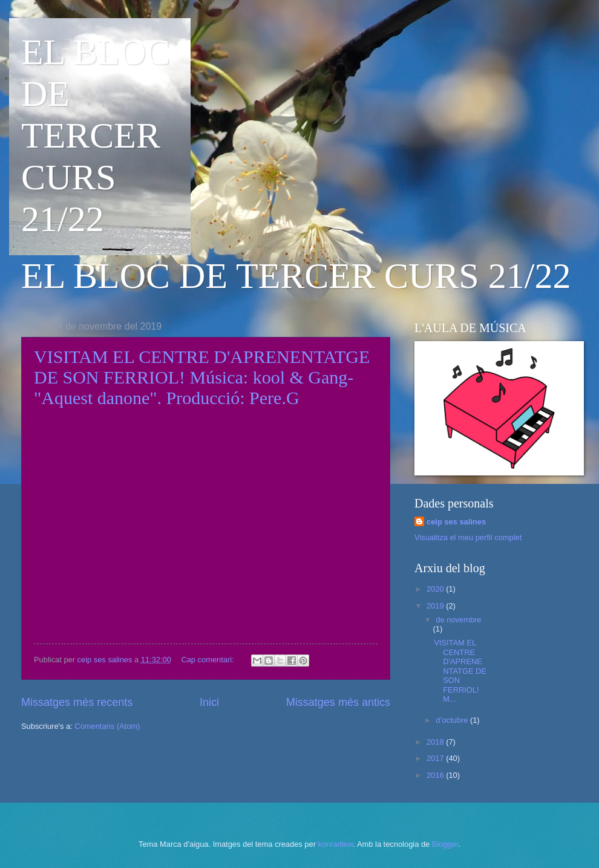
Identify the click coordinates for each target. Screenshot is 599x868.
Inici (209, 702)
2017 (436, 758)
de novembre (458, 620)
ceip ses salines (456, 522)
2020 (436, 589)
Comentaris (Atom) (107, 726)
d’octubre (453, 720)
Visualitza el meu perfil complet (468, 537)
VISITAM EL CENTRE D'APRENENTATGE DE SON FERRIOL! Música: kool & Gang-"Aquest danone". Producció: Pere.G (202, 377)
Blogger (445, 844)
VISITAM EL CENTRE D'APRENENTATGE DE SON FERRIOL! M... (460, 671)
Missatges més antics (338, 702)
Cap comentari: (208, 660)
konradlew (336, 844)
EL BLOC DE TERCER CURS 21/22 (96, 135)
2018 (436, 742)
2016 (436, 775)
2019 (436, 606)
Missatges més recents (77, 702)
